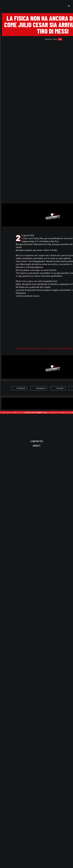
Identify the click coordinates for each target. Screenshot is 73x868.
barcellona (29, 348)
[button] (69, 6)
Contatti (37, 446)
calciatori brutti (40, 348)
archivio (22, 348)
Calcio (49, 348)
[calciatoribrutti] (9, 6)
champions (55, 348)
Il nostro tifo (37, 441)
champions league (66, 348)
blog (60, 39)
